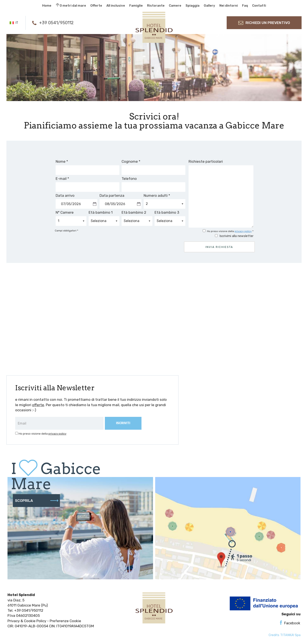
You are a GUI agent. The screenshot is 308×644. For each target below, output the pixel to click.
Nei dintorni (229, 6)
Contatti (259, 6)
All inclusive (116, 6)
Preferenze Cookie (65, 621)
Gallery (209, 6)
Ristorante (156, 6)
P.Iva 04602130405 (24, 616)
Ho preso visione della (42, 434)
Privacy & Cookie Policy (27, 621)
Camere (175, 6)
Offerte (96, 6)
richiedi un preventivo (264, 23)
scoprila (37, 501)
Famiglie (136, 6)
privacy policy (243, 231)
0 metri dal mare (71, 5)
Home (47, 6)
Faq (245, 6)
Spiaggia (193, 6)
